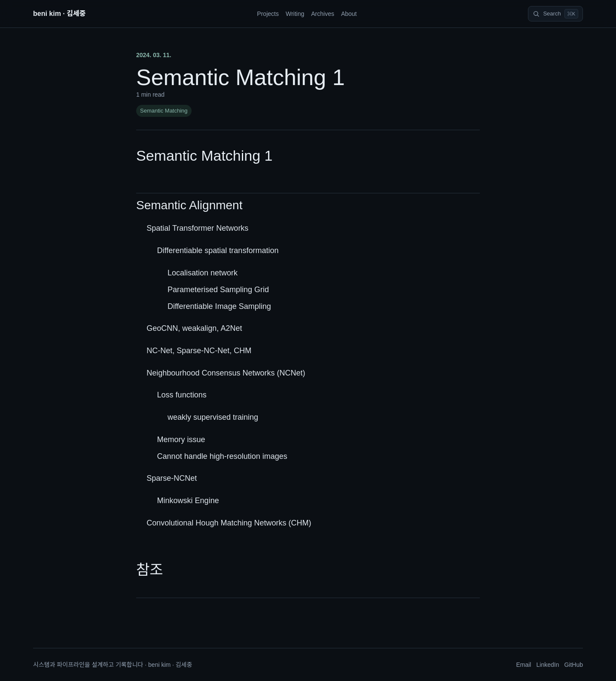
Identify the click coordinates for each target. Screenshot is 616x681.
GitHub (573, 665)
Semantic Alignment (189, 205)
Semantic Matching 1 (204, 156)
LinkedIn (547, 665)
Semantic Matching (164, 111)
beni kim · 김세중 (59, 14)
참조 (150, 570)
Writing (295, 14)
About (349, 14)
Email (523, 665)
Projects (268, 14)
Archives (323, 14)
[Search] (555, 14)
